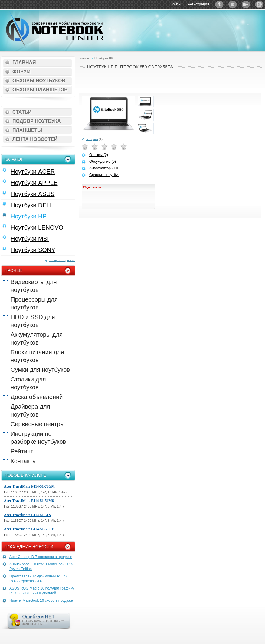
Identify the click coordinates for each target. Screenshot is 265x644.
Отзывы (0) (99, 155)
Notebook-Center (55, 30)
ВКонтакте (233, 4)
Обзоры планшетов (40, 90)
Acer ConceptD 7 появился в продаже (41, 557)
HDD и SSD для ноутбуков (33, 321)
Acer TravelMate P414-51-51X (28, 515)
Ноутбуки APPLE (34, 183)
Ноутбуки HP (29, 216)
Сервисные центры (38, 424)
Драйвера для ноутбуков (30, 410)
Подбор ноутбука (37, 121)
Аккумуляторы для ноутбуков (37, 338)
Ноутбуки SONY (33, 250)
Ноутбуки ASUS (33, 194)
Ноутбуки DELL (32, 205)
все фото (92, 139)
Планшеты (27, 130)
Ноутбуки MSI (30, 239)
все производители (62, 260)
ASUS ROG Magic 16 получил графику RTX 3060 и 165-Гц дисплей (42, 591)
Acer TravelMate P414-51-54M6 (29, 501)
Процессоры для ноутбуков (34, 303)
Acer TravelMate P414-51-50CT (29, 529)
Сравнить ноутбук (104, 175)
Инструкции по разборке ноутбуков (38, 438)
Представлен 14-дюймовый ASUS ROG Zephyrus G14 (38, 579)
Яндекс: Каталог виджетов (259, 4)
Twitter (219, 4)
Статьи (22, 112)
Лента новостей (35, 139)
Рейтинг (22, 451)
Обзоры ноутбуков (39, 81)
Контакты (24, 461)
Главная (24, 62)
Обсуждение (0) (103, 162)
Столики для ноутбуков (28, 383)
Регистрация (198, 4)
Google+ (246, 4)
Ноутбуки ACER (33, 172)
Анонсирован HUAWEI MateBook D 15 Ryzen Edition (41, 567)
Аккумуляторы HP (104, 168)
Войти (175, 4)
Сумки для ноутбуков (40, 370)
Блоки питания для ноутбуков (37, 356)
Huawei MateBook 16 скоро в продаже (41, 600)
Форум (21, 72)
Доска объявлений (37, 397)
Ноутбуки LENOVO (37, 227)
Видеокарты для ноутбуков (34, 286)
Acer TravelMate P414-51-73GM (29, 486)
